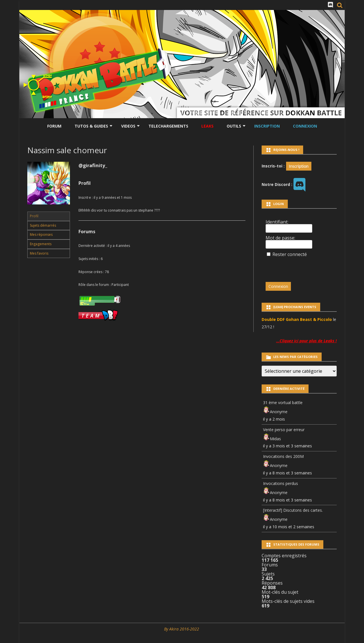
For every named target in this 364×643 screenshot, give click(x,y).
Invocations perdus (281, 483)
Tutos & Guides (91, 126)
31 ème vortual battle (283, 403)
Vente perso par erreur (284, 430)
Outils (234, 126)
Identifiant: (277, 222)
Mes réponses (41, 235)
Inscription (267, 126)
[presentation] (305, 267)
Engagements (41, 244)
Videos (128, 126)
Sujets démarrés (43, 225)
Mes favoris (39, 253)
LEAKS (207, 126)
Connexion (305, 126)
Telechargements (168, 126)
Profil (34, 216)
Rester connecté (290, 254)
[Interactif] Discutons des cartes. (293, 510)
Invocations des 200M (283, 456)
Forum (54, 126)
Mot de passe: (280, 238)
